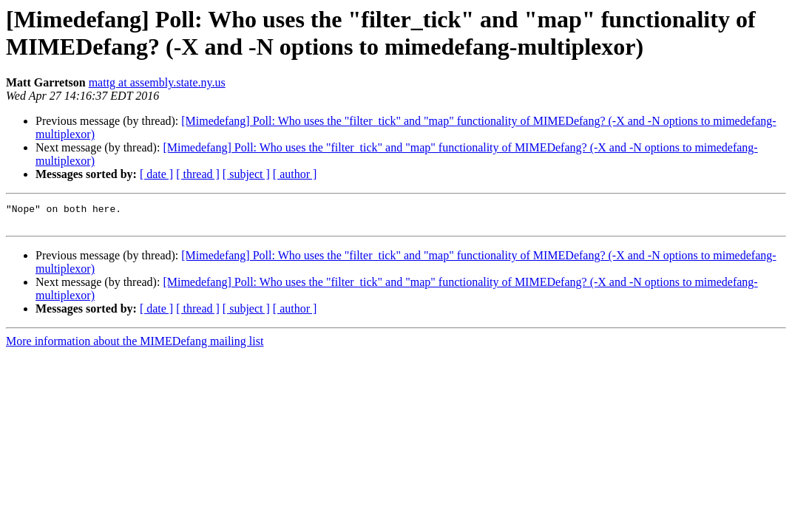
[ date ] (156, 174)
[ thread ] (198, 174)
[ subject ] (246, 174)
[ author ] (295, 174)
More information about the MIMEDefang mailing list (135, 345)
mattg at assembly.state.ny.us (157, 82)
